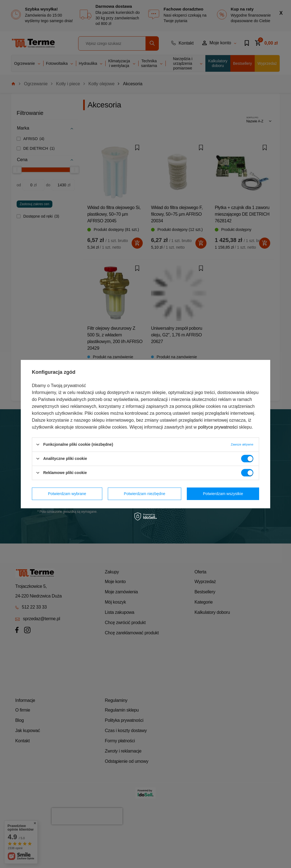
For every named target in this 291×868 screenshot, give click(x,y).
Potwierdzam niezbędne (145, 494)
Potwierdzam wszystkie (223, 494)
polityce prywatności (218, 427)
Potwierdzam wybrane (67, 494)
